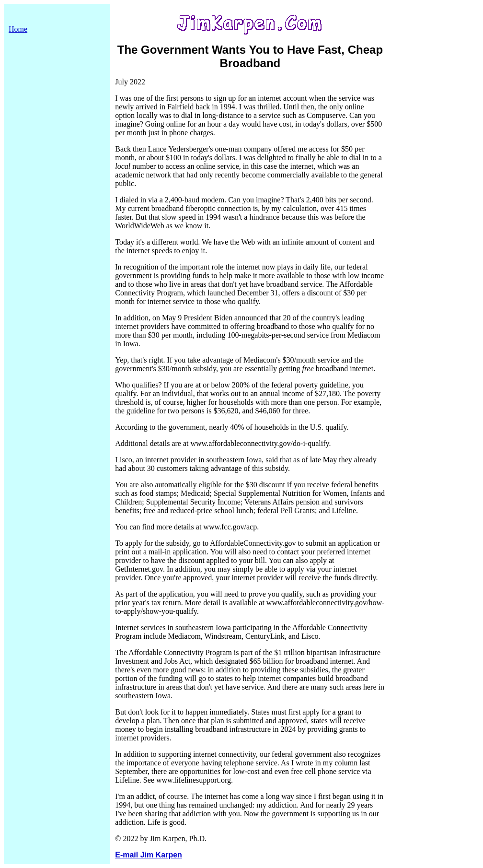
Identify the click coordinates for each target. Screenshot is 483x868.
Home (18, 29)
